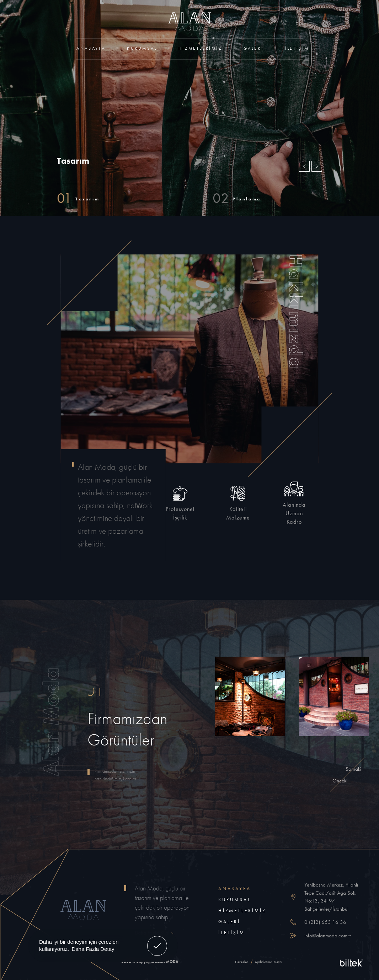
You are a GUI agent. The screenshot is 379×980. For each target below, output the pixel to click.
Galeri (254, 48)
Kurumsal (142, 48)
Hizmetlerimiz (200, 48)
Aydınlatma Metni (268, 962)
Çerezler (242, 962)
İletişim (297, 48)
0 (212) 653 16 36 (325, 922)
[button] (317, 166)
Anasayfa (91, 48)
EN (299, 23)
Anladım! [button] (157, 941)
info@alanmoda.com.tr (328, 936)
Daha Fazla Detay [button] (93, 949)
